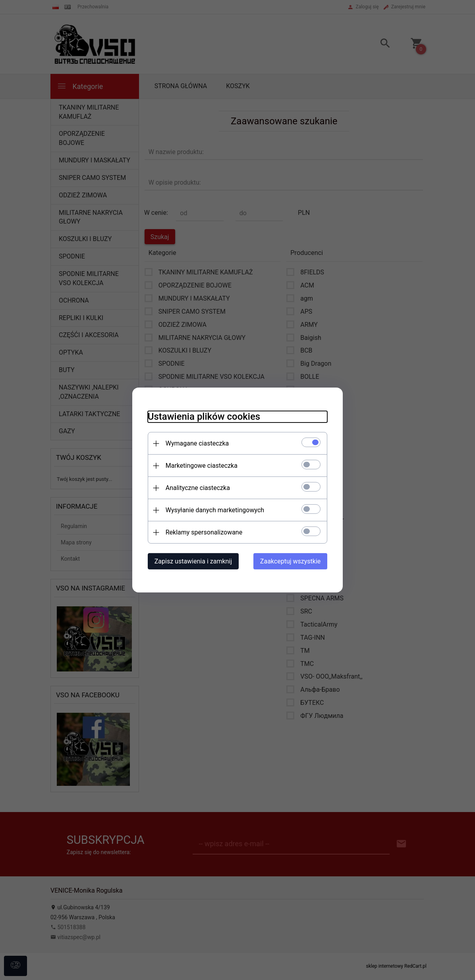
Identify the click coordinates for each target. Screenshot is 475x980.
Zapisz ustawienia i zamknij (192, 561)
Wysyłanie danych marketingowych (213, 510)
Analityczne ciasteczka (196, 488)
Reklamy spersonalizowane (202, 532)
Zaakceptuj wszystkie (292, 561)
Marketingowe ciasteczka (200, 466)
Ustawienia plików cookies (202, 417)
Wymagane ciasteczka (196, 443)
